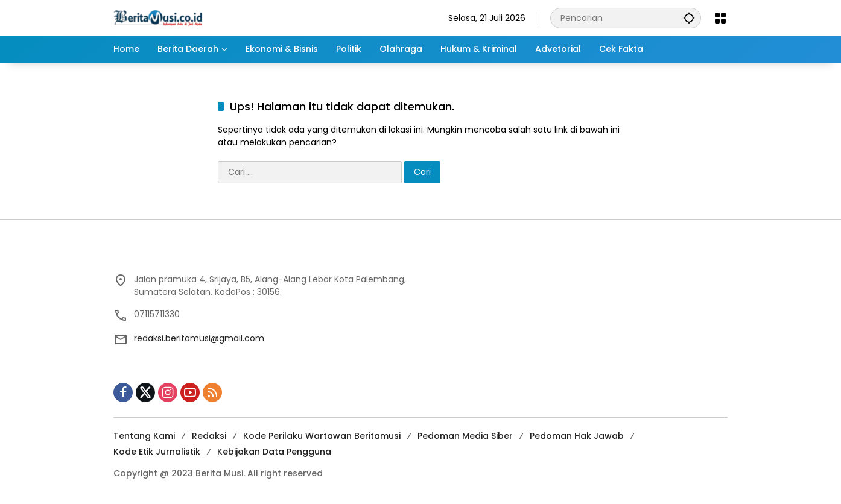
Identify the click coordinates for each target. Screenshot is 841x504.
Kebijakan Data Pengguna (274, 452)
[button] (689, 18)
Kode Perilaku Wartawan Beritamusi (322, 436)
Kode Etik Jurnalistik (157, 452)
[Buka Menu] (720, 18)
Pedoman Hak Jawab (577, 436)
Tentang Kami (144, 436)
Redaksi (209, 436)
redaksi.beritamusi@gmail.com (199, 338)
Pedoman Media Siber (465, 436)
